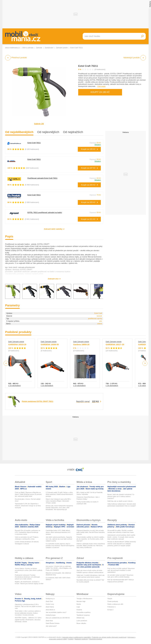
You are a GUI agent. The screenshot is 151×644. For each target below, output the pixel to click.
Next (145, 363)
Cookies (71, 639)
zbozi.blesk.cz (50, 610)
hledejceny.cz (50, 599)
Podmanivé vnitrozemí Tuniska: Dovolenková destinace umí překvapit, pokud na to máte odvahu (27, 577)
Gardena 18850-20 (81, 345)
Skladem (98, 145)
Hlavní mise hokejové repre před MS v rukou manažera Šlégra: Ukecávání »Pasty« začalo (58, 501)
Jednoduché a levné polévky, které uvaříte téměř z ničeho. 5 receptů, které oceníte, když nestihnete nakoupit (121, 537)
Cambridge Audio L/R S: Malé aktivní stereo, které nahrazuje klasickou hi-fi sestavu (58, 532)
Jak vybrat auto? (51, 626)
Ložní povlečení (82, 621)
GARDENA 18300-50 (50, 345)
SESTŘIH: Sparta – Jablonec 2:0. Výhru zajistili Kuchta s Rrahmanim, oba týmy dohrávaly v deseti (28, 620)
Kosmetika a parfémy (84, 612)
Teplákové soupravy (83, 615)
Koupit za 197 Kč (88, 168)
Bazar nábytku (81, 623)
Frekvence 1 (112, 607)
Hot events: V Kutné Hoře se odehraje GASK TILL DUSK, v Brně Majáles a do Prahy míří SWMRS (59, 568)
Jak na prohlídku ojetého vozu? (56, 612)
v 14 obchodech (79, 386)
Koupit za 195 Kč (100, 92)
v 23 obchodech (14, 386)
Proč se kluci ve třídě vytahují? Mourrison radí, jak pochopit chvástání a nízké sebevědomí (121, 570)
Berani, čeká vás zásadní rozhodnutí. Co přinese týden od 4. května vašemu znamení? (121, 496)
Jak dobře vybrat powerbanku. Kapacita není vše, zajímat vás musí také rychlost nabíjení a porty (59, 539)
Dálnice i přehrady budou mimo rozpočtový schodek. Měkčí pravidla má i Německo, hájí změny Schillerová (91, 546)
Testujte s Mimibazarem (84, 599)
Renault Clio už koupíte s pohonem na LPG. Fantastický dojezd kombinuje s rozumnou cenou (28, 532)
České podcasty (113, 601)
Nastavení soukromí (81, 639)
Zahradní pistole (62, 48)
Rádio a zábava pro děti (115, 604)
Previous (6, 363)
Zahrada (39, 48)
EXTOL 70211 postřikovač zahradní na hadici (45, 213)
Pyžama (79, 610)
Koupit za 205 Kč (88, 185)
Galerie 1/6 (39, 124)
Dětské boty (81, 618)
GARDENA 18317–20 (115, 345)
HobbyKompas (51, 615)
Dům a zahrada (28, 48)
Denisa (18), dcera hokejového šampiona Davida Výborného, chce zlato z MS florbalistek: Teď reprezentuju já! (59, 508)
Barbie (79, 604)
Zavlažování (49, 48)
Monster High (81, 601)
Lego (78, 607)
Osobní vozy (50, 604)
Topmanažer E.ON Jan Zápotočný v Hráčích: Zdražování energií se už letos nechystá (28, 506)
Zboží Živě (49, 601)
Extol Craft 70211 (88, 66)
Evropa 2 (110, 610)
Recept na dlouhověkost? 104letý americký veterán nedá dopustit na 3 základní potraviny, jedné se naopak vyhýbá (122, 544)
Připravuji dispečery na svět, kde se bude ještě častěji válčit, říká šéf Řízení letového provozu (91, 532)
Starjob (110, 599)
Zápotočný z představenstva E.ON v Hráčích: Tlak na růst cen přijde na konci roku (28, 606)
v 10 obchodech (47, 386)
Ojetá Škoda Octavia (53, 623)
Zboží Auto (49, 621)
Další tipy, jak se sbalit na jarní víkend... (120, 501)
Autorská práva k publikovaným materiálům (77, 637)
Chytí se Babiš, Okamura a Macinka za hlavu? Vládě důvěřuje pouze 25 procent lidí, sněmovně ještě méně (28, 494)
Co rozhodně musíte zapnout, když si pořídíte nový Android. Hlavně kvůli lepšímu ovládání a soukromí (60, 546)
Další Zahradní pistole (16, 342)
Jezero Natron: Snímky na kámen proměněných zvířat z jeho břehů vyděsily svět (29, 570)
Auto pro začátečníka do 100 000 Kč (58, 618)
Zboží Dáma (50, 607)
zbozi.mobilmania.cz (12, 48)
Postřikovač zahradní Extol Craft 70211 (42, 178)
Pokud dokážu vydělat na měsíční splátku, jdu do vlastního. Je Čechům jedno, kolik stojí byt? (90, 539)
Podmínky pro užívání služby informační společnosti (109, 637)
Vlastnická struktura (96, 639)
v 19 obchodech (112, 386)
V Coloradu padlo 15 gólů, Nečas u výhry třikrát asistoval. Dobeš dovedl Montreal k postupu (59, 494)
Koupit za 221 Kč (88, 219)
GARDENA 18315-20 (17, 345)
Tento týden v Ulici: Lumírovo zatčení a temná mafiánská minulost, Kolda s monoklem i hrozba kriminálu (28, 613)
